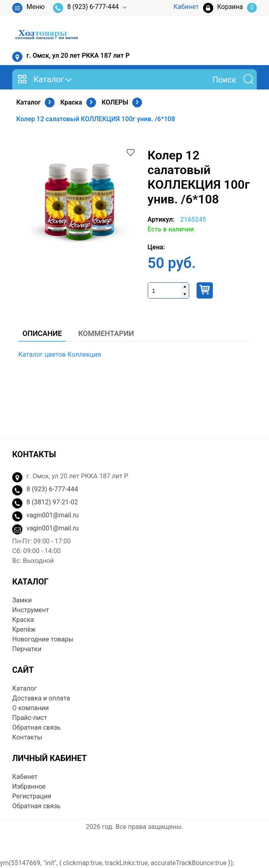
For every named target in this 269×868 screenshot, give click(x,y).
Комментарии (106, 333)
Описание (42, 333)
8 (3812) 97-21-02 (52, 502)
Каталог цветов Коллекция (60, 354)
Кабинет (25, 777)
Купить (205, 290)
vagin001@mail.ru (52, 515)
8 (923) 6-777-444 (86, 8)
